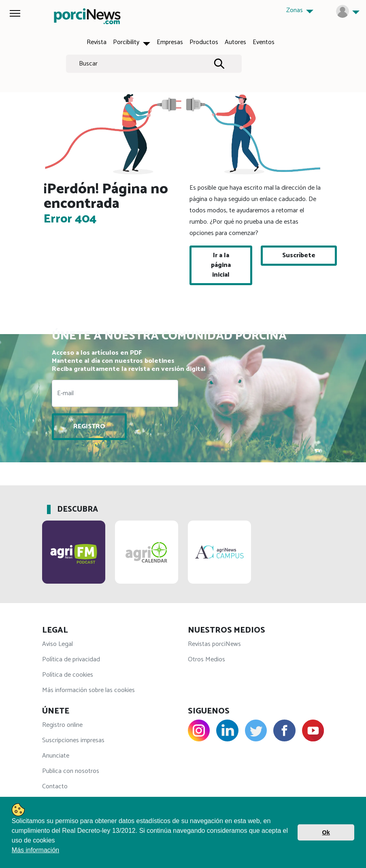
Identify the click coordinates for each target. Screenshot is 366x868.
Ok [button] (326, 832)
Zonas (295, 10)
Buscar (88, 64)
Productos (204, 42)
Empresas (170, 42)
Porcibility (127, 42)
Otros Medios (206, 659)
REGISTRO (89, 427)
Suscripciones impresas (73, 740)
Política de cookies (68, 675)
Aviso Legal (57, 644)
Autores (235, 42)
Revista (97, 42)
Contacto (55, 786)
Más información (35, 850)
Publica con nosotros (71, 771)
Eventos (264, 42)
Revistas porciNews (214, 644)
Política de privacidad (71, 659)
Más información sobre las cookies (88, 690)
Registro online (62, 725)
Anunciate (56, 756)
